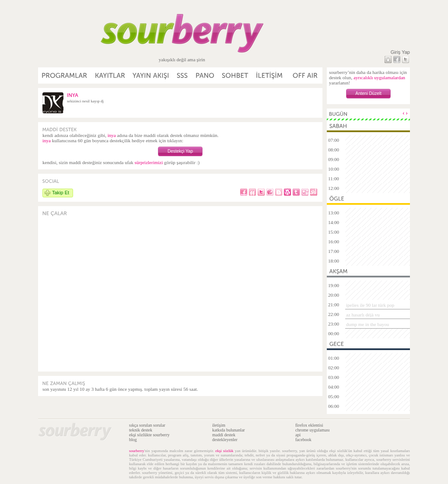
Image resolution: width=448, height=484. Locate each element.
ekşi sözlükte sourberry (149, 435)
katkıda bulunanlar (229, 430)
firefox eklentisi (309, 425)
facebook (303, 440)
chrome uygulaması (313, 430)
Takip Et (61, 193)
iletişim (219, 425)
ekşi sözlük (224, 451)
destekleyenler (225, 440)
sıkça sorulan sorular (147, 425)
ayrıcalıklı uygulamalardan (379, 77)
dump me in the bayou (367, 324)
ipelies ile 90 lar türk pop (370, 305)
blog (133, 440)
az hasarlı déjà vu (363, 315)
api (298, 435)
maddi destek (224, 435)
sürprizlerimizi (149, 162)
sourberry (137, 451)
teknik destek (141, 430)
